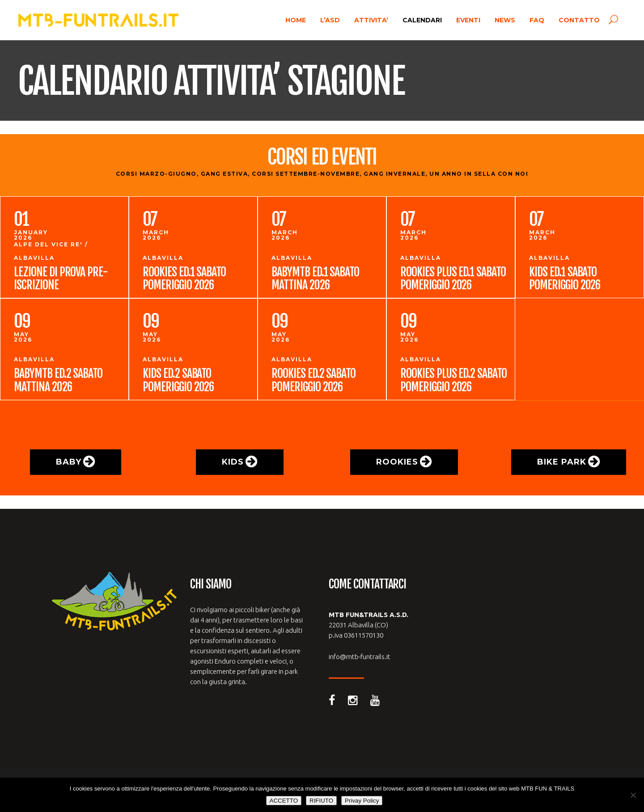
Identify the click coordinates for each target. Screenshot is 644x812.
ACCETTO (284, 801)
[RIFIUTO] (633, 795)
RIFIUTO (321, 801)
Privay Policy (362, 801)
